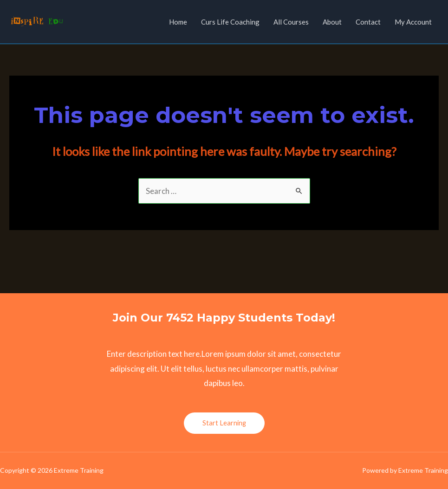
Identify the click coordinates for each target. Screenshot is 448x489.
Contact (368, 22)
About (332, 22)
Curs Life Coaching (230, 22)
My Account (413, 22)
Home (178, 22)
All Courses (291, 22)
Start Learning (224, 423)
